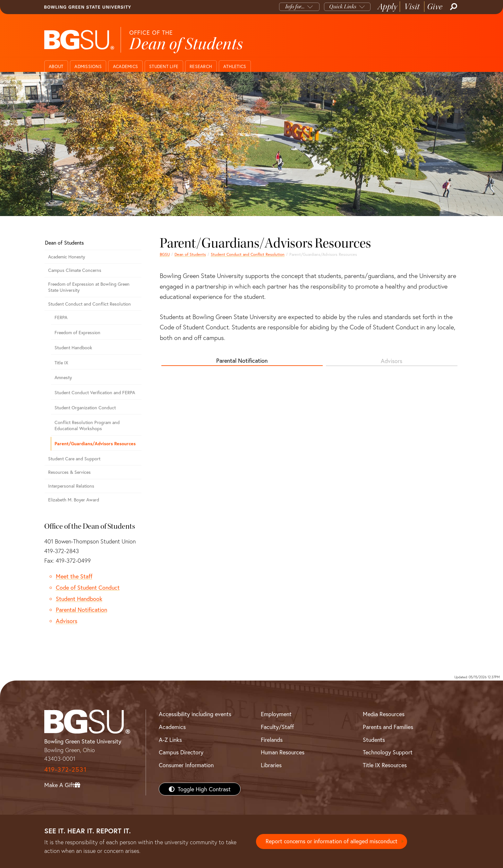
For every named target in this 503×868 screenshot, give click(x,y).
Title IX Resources (385, 765)
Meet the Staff (74, 576)
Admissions (88, 66)
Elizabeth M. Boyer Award (74, 500)
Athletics (235, 66)
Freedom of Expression (77, 332)
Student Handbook (73, 347)
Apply (388, 7)
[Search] (453, 7)
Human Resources (283, 752)
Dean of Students (190, 254)
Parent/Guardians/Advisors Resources (95, 443)
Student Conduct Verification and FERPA (95, 392)
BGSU (165, 254)
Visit (412, 7)
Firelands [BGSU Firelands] (272, 740)
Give (435, 7)
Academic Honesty (67, 257)
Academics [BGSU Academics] (172, 727)
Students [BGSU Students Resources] (374, 740)
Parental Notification (242, 360)
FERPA (61, 317)
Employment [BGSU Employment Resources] (276, 714)
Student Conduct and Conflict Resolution (248, 254)
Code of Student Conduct (88, 587)
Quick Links (343, 7)
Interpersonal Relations (71, 486)
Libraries (271, 765)
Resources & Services (69, 472)
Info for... (295, 7)
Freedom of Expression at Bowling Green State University (89, 287)
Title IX (61, 363)
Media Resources (384, 714)
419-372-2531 (65, 769)
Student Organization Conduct (85, 408)
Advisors (392, 361)
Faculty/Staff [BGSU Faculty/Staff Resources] (277, 727)
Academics (125, 66)
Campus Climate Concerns (75, 270)
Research (201, 66)
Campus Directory (181, 752)
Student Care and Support (74, 459)
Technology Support (388, 752)
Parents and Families (388, 727)
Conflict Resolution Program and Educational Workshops (87, 425)
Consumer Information (186, 765)
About (56, 66)
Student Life (164, 66)
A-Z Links (170, 740)
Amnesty (63, 377)
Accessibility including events (195, 714)
